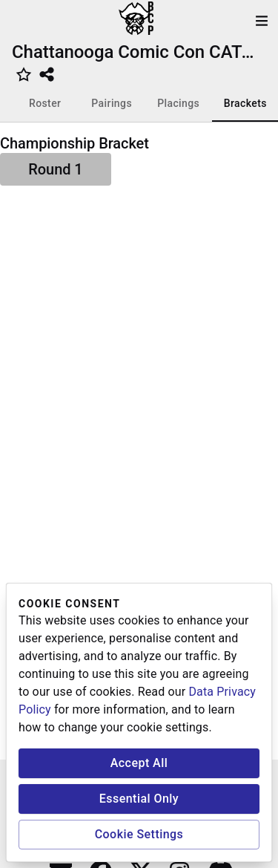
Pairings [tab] (112, 103)
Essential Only (139, 799)
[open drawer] (262, 21)
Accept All (139, 763)
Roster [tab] (45, 103)
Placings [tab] (178, 103)
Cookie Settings (139, 834)
